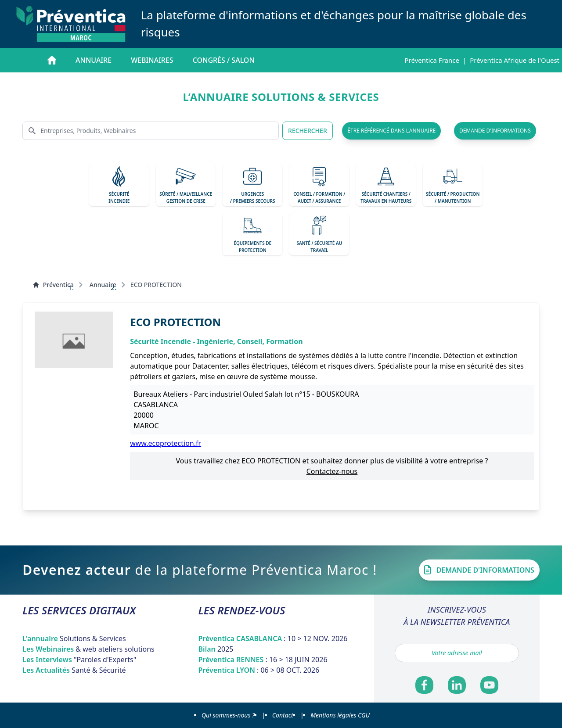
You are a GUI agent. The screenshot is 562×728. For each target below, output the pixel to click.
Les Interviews (79, 660)
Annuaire (94, 60)
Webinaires (152, 60)
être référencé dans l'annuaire (391, 131)
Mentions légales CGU (340, 715)
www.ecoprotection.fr (166, 443)
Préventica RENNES (263, 660)
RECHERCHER (308, 131)
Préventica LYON (259, 670)
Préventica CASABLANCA (273, 638)
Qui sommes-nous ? (228, 715)
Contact (283, 715)
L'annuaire (74, 638)
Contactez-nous (332, 471)
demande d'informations (495, 131)
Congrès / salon (224, 60)
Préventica (53, 285)
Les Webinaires (88, 649)
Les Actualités (74, 670)
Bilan (216, 649)
